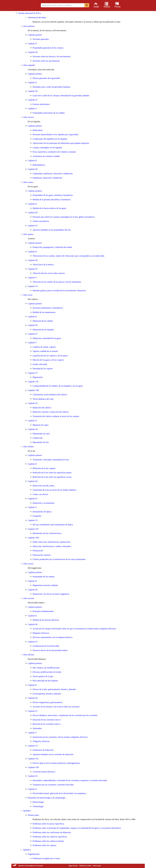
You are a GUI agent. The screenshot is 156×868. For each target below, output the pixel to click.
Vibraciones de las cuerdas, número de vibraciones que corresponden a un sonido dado (69, 256)
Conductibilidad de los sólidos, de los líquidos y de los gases (58, 386)
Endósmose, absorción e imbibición (47, 178)
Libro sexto (28, 295)
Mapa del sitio (73, 866)
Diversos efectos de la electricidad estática (50, 650)
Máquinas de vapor (41, 425)
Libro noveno (29, 598)
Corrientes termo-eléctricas (44, 772)
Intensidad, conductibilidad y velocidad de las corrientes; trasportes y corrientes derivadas (70, 780)
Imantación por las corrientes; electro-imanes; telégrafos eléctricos (60, 737)
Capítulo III (33, 52)
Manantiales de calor (41, 434)
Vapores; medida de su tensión (45, 351)
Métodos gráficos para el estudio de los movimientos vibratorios (59, 291)
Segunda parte (34, 854)
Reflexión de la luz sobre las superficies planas (52, 473)
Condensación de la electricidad (46, 646)
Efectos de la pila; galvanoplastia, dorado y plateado (54, 689)
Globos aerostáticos (41, 221)
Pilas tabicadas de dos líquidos (45, 681)
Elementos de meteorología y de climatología (47, 798)
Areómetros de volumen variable (46, 156)
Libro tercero (28, 117)
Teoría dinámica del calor (43, 399)
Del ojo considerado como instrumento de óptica (53, 525)
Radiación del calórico (42, 408)
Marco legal (97, 866)
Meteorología (38, 802)
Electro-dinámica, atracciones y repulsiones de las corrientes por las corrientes (65, 715)
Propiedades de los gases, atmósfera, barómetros (53, 195)
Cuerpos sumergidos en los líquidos (47, 148)
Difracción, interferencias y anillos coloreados (52, 546)
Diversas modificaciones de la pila (47, 672)
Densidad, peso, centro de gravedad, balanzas (51, 87)
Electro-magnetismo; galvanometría (48, 702)
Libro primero (29, 26)
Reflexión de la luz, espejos (44, 468)
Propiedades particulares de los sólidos (49, 113)
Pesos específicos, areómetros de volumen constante (54, 152)
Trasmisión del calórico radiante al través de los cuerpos (56, 416)
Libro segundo (29, 65)
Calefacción (38, 438)
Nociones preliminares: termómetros (48, 308)
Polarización (38, 551)
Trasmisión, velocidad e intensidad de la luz (51, 460)
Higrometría (38, 377)
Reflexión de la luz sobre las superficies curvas (52, 477)
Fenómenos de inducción (43, 750)
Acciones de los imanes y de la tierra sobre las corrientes (56, 707)
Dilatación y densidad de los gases (47, 338)
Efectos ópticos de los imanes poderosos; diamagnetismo (56, 763)
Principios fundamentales (43, 611)
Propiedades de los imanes (44, 577)
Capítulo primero (35, 35)
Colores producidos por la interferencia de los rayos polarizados (59, 559)
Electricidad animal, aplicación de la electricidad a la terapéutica (59, 793)
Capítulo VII (33, 382)
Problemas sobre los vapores (44, 845)
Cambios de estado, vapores (44, 347)
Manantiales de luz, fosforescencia (47, 533)
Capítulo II (32, 44)
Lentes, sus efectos (40, 494)
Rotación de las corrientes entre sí (47, 724)
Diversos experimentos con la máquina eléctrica (53, 637)
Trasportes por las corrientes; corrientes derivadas (53, 785)
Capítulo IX (33, 403)
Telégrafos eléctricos (41, 741)
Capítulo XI (33, 429)
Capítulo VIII (33, 390)
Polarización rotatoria (42, 555)
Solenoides (37, 728)
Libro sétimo (28, 447)
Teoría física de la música (43, 265)
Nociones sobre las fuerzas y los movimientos (52, 56)
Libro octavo (28, 564)
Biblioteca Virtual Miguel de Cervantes (19, 6)
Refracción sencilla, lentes (44, 486)
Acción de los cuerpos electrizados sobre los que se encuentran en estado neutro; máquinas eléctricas (74, 629)
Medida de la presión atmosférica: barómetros (52, 200)
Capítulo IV (33, 100)
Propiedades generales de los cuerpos (48, 48)
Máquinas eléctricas (41, 633)
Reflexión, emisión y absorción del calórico (51, 412)
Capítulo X (32, 421)
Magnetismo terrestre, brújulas (45, 585)
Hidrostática (38, 130)
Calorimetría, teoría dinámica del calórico (50, 395)
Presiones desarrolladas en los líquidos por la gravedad (55, 134)
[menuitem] (96, 5)
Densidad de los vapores (43, 369)
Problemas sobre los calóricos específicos (50, 837)
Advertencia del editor (37, 18)
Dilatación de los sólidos (43, 321)
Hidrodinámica (39, 165)
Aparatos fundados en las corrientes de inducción (53, 754)
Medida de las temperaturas (44, 312)
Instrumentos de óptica (42, 512)
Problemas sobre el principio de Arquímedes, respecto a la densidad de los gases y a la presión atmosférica (77, 828)
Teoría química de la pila (43, 676)
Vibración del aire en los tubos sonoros (49, 273)
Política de (85, 866)
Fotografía (37, 516)
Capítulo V (32, 108)
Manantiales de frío (41, 442)
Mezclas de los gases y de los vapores (48, 360)
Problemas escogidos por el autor (46, 858)
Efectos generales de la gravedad (46, 78)
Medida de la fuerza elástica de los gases (49, 208)
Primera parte (33, 815)
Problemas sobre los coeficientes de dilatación (52, 832)
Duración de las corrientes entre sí (47, 720)
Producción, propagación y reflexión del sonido (52, 247)
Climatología (38, 806)
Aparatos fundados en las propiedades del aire (52, 230)
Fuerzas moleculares (41, 104)
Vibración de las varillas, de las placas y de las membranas (57, 282)
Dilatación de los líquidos (43, 330)
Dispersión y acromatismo (44, 503)
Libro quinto (28, 234)
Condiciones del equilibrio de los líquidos (50, 139)
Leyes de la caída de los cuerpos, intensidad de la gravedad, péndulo (61, 96)
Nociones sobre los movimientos (46, 61)
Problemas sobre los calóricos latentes (48, 841)
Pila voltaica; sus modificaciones (46, 668)
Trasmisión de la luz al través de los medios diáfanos (55, 490)
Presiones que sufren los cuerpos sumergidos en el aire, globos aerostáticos (64, 217)
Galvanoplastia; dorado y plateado (47, 694)
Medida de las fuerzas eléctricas (46, 620)
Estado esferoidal (40, 364)
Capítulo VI (33, 286)
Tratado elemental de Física (29, 13)
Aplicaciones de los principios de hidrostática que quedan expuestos (61, 143)
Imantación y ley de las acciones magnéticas (51, 594)
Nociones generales (41, 39)
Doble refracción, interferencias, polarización (51, 542)
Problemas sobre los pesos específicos (48, 824)
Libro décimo (29, 655)
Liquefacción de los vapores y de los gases (50, 356)
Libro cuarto (28, 182)
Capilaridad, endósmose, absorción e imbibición (53, 174)
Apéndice (27, 811)
